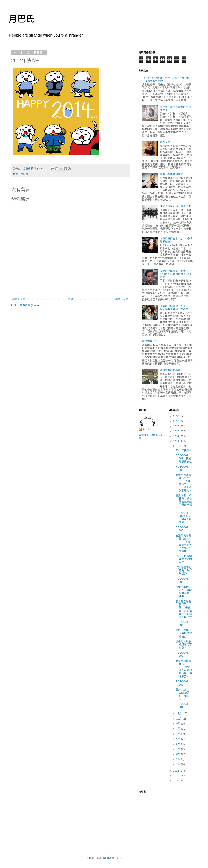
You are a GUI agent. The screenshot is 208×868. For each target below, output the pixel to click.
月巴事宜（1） (150, 341)
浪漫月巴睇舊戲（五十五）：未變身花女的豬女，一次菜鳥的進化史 (184, 609)
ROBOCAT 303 (182, 654)
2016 (176, 426)
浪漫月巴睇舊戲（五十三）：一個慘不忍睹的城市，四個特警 (176, 274)
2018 (176, 416)
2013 (176, 442)
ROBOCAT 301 (182, 706)
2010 (176, 781)
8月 (179, 729)
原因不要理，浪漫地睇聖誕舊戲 (184, 633)
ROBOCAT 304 (182, 624)
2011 (176, 776)
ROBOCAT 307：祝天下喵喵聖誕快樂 (184, 518)
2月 (179, 759)
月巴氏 (22, 19)
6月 (179, 739)
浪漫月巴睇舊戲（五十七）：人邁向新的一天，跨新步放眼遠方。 (184, 483)
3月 (179, 754)
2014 (176, 436)
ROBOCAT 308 (182, 468)
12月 (179, 446)
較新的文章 (19, 299)
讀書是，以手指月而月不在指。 (184, 645)
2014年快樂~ (183, 450)
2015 (176, 431)
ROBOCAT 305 (182, 580)
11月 (179, 714)
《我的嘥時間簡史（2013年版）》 (184, 571)
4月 (179, 749)
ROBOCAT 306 (182, 529)
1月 (179, 764)
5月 (179, 744)
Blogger (111, 858)
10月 (179, 719)
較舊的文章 (122, 299)
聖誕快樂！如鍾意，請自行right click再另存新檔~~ (184, 502)
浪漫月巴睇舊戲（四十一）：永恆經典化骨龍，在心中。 (176, 308)
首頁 (70, 299)
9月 (179, 724)
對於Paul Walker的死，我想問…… (182, 694)
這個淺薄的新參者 (170, 370)
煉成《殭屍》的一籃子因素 (175, 206)
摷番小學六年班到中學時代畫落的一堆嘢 (184, 592)
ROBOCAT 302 (182, 683)
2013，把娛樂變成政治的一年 (184, 559)
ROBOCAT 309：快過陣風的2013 (184, 459)
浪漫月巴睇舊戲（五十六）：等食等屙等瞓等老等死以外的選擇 (184, 543)
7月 (179, 734)
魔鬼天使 (165, 142)
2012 (176, 771)
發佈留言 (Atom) (29, 305)
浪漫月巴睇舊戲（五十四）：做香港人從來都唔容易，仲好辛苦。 (184, 669)
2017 (176, 421)
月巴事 (24, 174)
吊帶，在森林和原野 (171, 174)
